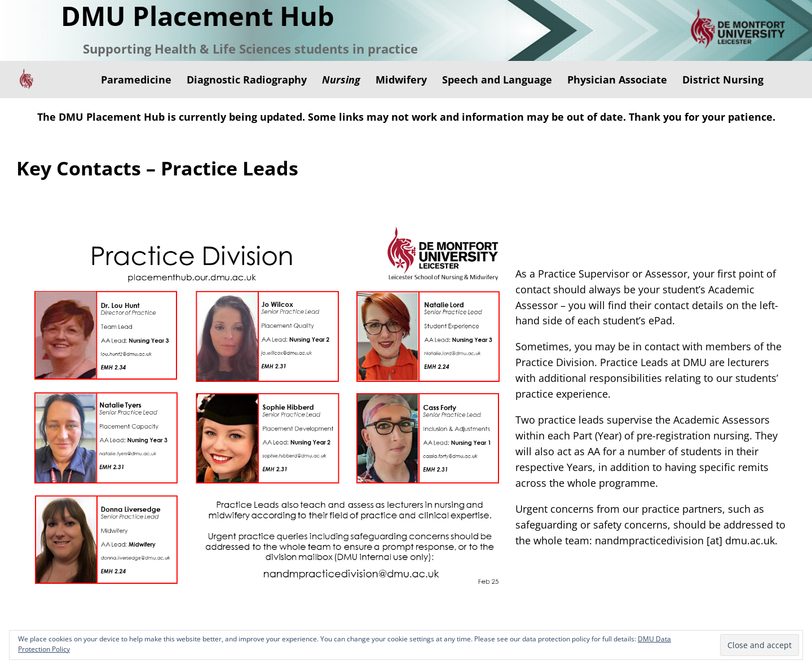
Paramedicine (136, 80)
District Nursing (723, 80)
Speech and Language (497, 80)
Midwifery (401, 80)
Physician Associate (617, 80)
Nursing (341, 80)
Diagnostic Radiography (247, 80)
